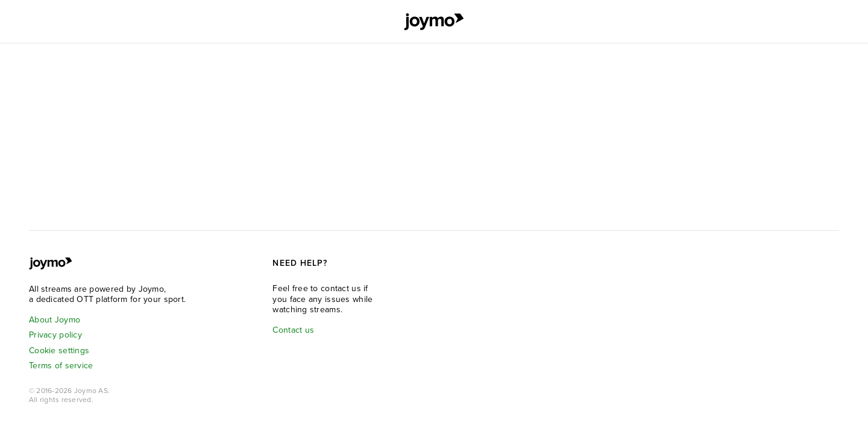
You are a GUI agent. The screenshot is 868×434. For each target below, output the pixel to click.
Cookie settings (59, 351)
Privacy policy (55, 335)
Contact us (293, 330)
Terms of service (61, 366)
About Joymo (55, 320)
